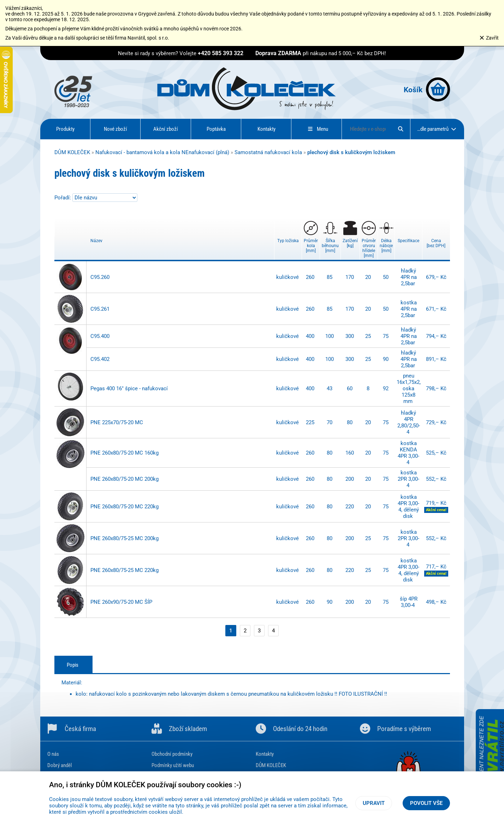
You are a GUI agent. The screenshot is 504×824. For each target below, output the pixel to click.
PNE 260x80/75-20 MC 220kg (124, 507)
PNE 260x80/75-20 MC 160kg (124, 453)
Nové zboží (115, 129)
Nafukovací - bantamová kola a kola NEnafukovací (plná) (162, 152)
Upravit (374, 803)
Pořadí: (63, 198)
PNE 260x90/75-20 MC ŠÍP (121, 602)
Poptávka (216, 129)
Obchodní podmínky (172, 754)
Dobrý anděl (60, 765)
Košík (427, 89)
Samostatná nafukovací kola (268, 152)
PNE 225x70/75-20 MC (117, 422)
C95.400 (100, 336)
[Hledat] (401, 129)
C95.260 (100, 277)
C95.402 (100, 359)
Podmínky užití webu (173, 765)
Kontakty (266, 129)
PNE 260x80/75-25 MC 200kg (124, 538)
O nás (53, 754)
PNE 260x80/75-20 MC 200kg (124, 479)
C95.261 (100, 309)
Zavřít (489, 38)
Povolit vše (426, 803)
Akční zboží (166, 129)
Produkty (65, 129)
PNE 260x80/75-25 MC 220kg (124, 570)
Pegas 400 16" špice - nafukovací (129, 388)
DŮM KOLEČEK (72, 152)
